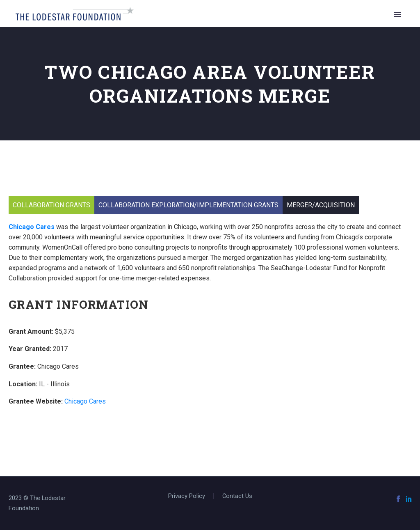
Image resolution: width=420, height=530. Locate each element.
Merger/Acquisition (321, 205)
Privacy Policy (187, 496)
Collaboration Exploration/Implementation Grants (188, 205)
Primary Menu (397, 14)
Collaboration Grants (51, 205)
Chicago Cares (32, 227)
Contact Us (237, 496)
